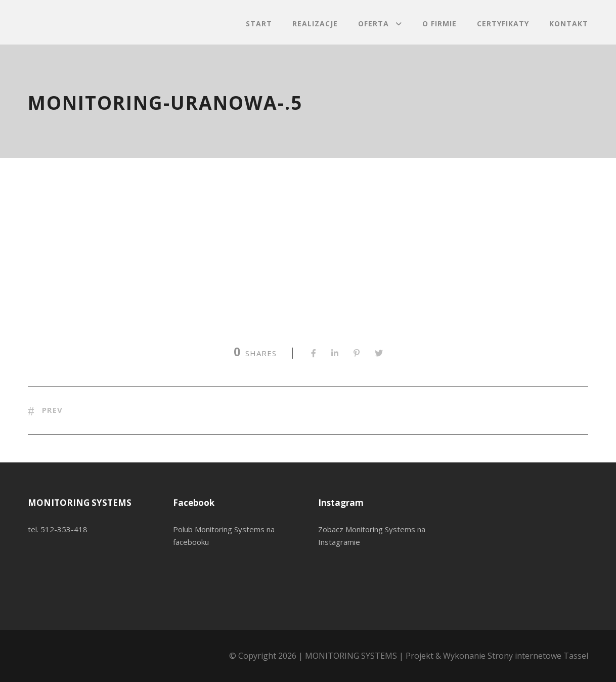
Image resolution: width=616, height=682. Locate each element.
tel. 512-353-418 (58, 529)
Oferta (373, 24)
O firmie (439, 24)
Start (259, 24)
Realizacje (315, 24)
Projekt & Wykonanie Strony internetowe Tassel (497, 656)
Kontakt (569, 24)
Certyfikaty (503, 24)
